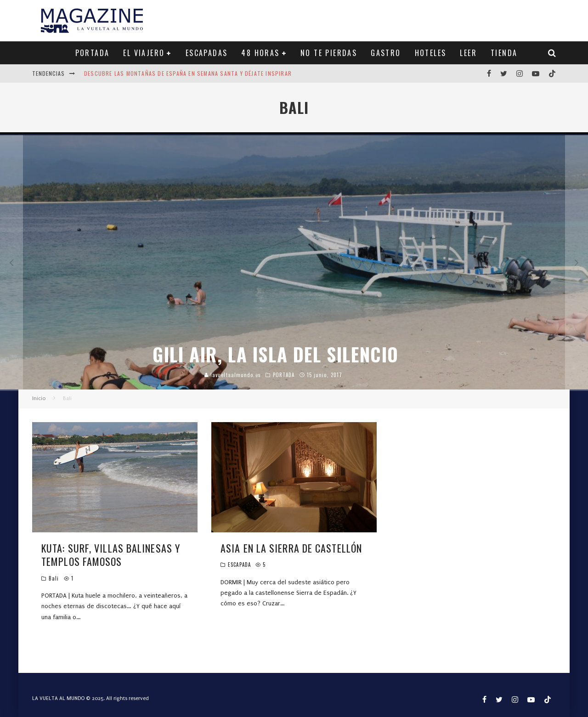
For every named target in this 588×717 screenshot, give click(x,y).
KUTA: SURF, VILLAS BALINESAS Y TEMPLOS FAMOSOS (111, 555)
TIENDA (504, 53)
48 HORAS (260, 53)
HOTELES (431, 53)
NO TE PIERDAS (329, 53)
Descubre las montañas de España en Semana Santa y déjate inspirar (188, 73)
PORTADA (93, 53)
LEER (468, 53)
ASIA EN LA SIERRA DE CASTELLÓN (291, 548)
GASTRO (386, 53)
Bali (54, 578)
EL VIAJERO (144, 53)
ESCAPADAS (207, 53)
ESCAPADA (239, 565)
